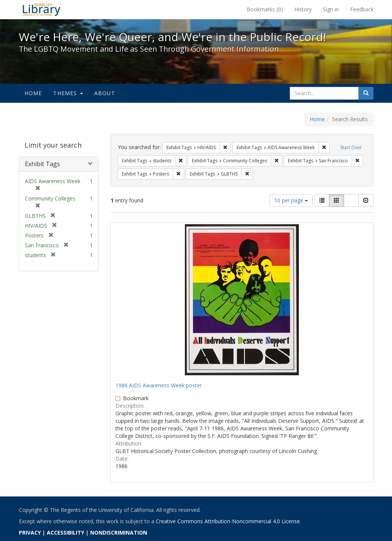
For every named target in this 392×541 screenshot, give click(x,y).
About (105, 93)
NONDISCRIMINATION (119, 533)
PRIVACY (30, 533)
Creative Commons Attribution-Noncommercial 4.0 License (228, 521)
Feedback (362, 9)
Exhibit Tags (42, 164)
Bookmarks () (265, 9)
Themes (68, 93)
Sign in (331, 9)
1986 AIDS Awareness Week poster (159, 385)
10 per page (291, 200)
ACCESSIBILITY (65, 533)
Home (33, 93)
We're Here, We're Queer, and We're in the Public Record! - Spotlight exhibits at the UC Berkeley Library (42, 9)
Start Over (351, 147)
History (303, 9)
